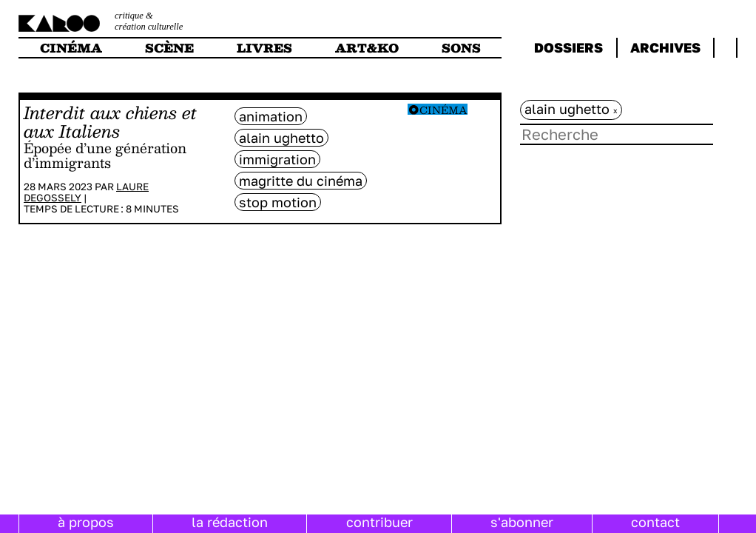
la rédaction (230, 522)
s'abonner (522, 522)
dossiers (568, 47)
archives (665, 47)
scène (169, 48)
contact (655, 522)
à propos (86, 522)
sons (461, 48)
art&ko (367, 48)
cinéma (71, 48)
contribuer (379, 522)
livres (264, 48)
